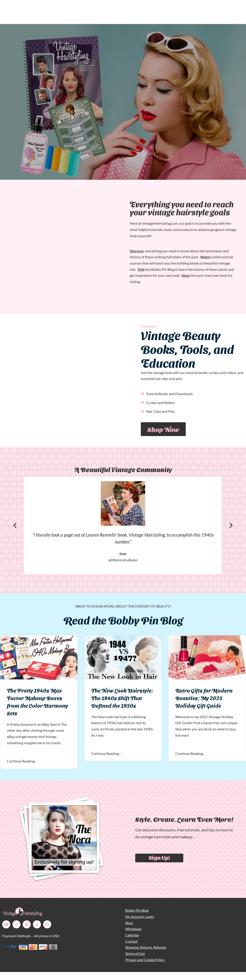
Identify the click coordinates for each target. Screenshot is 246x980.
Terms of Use (135, 953)
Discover (137, 251)
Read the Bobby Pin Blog (123, 619)
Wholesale (133, 929)
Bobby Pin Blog (137, 910)
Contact (131, 941)
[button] (15, 525)
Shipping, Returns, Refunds (146, 947)
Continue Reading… (22, 761)
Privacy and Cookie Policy (145, 960)
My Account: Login (140, 916)
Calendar (132, 935)
